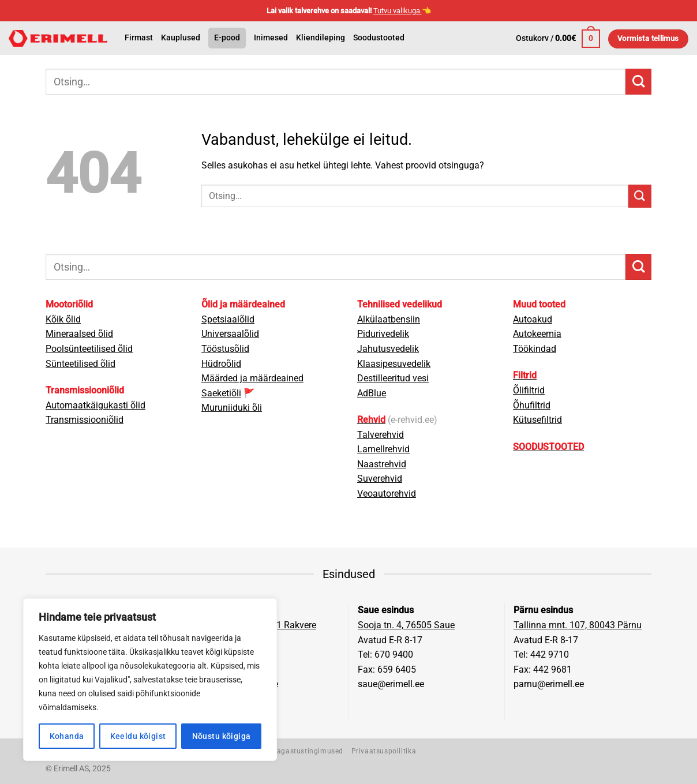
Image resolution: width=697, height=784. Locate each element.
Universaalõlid (230, 334)
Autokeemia (537, 334)
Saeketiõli (221, 393)
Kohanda (67, 736)
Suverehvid (380, 479)
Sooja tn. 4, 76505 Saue (406, 625)
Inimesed (271, 38)
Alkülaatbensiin (389, 319)
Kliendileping (321, 38)
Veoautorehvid (387, 494)
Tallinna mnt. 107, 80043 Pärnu (578, 625)
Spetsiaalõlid (228, 319)
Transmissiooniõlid (85, 420)
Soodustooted (379, 38)
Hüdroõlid (221, 364)
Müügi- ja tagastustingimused (292, 751)
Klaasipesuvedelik (394, 364)
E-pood (227, 38)
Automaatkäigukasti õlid (95, 405)
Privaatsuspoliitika (384, 751)
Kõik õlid (63, 319)
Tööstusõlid (225, 349)
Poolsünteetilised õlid (89, 349)
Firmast (139, 38)
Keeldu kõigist (138, 736)
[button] (558, 39)
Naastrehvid (382, 464)
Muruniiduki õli (232, 408)
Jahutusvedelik (388, 349)
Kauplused (181, 38)
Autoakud (533, 319)
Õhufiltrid (532, 405)
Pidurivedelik (383, 334)
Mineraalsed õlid (79, 334)
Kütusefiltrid (537, 420)
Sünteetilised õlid (80, 364)
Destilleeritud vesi (393, 378)
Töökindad (535, 349)
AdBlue (372, 393)
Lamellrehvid (383, 449)
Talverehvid (381, 435)
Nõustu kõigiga (222, 736)
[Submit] (638, 82)
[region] (150, 680)
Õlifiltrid (529, 390)
